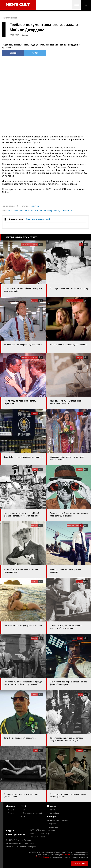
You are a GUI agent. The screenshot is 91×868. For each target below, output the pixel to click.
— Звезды (10, 813)
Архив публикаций (16, 834)
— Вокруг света (53, 827)
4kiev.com (40, 837)
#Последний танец (34, 211)
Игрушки (52, 806)
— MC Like (10, 810)
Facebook (13, 53)
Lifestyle (52, 816)
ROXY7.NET (43, 830)
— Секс (24, 816)
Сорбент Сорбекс (43, 857)
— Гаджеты (52, 810)
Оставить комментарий (38, 219)
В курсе (10, 830)
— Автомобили (53, 813)
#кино (57, 211)
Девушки (11, 806)
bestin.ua (35, 206)
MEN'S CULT (42, 834)
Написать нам (79, 863)
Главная (5, 18)
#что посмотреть (16, 211)
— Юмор (24, 810)
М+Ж (23, 806)
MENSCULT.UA (19, 840)
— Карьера (52, 824)
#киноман (65, 211)
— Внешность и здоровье (57, 820)
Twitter (35, 53)
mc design (66, 855)
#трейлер (48, 211)
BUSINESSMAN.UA (20, 843)
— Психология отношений (31, 813)
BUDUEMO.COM (21, 847)
